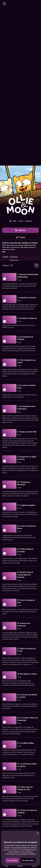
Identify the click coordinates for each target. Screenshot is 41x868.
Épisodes (14, 257)
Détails (6, 257)
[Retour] (4, 4)
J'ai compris (12, 860)
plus (4, 252)
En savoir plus (28, 860)
